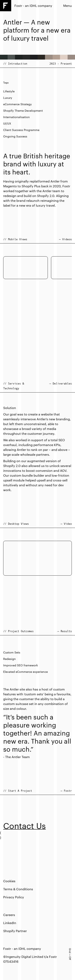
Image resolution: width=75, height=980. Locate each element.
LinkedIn (10, 923)
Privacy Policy (14, 897)
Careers (9, 915)
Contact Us (24, 825)
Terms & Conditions (18, 889)
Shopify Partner (15, 931)
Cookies (9, 881)
